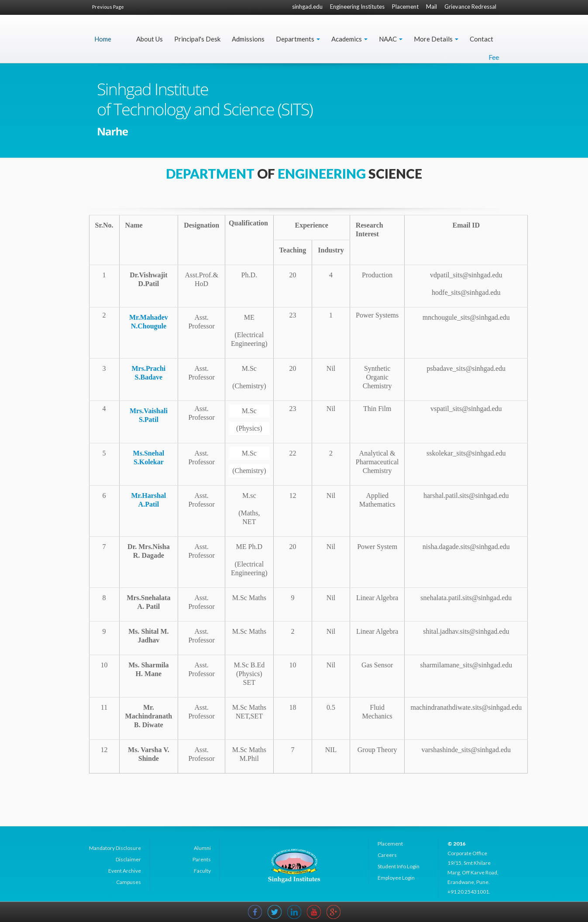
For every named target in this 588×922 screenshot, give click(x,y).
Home (103, 39)
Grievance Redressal (470, 7)
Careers (387, 855)
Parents (202, 859)
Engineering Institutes (357, 7)
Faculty (202, 871)
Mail (432, 7)
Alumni (202, 848)
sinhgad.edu (307, 7)
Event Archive (125, 871)
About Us (150, 39)
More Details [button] (436, 39)
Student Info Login (399, 866)
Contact (481, 39)
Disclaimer (128, 859)
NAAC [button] (391, 39)
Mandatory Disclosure (115, 848)
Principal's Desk (197, 39)
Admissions (248, 39)
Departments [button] (298, 39)
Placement (405, 7)
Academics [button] (349, 39)
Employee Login (396, 878)
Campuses (129, 882)
